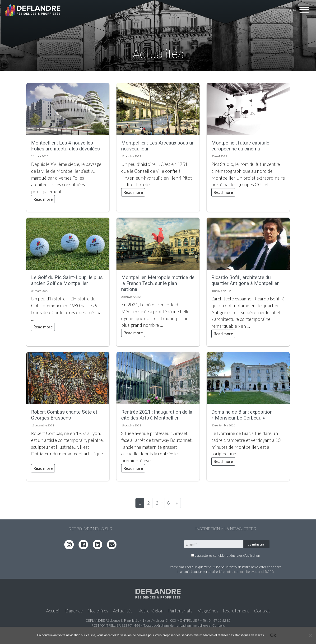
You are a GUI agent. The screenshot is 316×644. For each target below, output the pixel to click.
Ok (273, 635)
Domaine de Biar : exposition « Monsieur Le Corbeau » (242, 415)
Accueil (53, 611)
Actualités (123, 611)
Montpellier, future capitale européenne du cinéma (240, 146)
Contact (262, 611)
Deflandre (33, 10)
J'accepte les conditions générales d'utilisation (226, 555)
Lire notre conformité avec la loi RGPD (247, 572)
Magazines (208, 611)
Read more (43, 199)
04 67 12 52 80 (220, 620)
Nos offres (98, 611)
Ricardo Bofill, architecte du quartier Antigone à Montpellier (245, 280)
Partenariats (180, 611)
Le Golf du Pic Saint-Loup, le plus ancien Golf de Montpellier (67, 280)
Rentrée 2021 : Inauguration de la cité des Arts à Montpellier (157, 415)
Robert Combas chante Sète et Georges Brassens (64, 415)
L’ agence (74, 611)
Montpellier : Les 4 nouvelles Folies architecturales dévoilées (65, 146)
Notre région (150, 611)
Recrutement (236, 611)
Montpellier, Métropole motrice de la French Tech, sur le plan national (158, 283)
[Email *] (214, 544)
